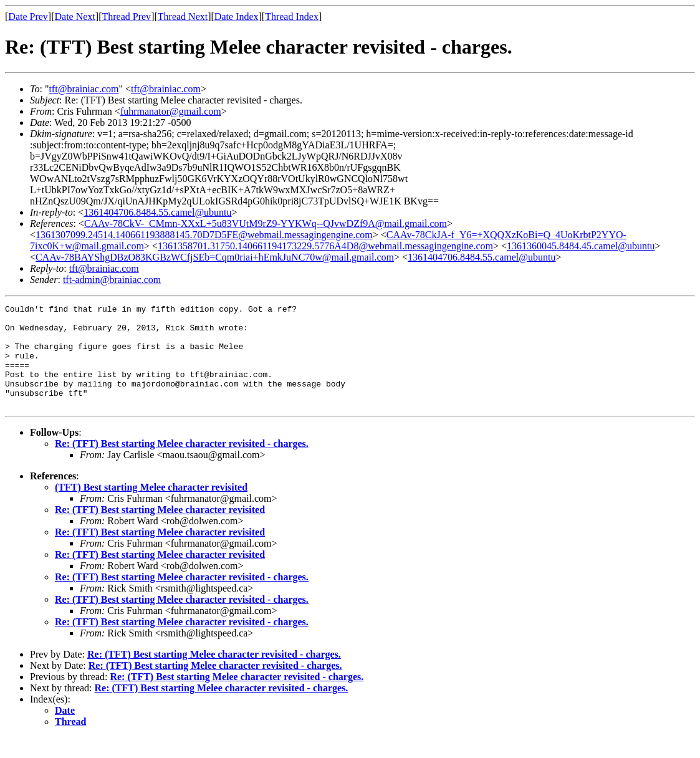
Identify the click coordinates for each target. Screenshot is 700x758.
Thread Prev (126, 17)
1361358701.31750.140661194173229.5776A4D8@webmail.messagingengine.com (325, 246)
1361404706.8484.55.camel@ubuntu (157, 212)
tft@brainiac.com (84, 89)
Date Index (237, 17)
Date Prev (28, 17)
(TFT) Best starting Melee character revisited (151, 508)
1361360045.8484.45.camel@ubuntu (581, 246)
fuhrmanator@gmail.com (171, 111)
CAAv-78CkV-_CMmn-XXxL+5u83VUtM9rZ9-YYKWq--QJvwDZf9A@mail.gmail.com (266, 223)
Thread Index (292, 17)
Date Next (75, 17)
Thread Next (183, 17)
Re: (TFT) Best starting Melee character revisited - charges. (182, 464)
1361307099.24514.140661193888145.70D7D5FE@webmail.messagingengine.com (204, 235)
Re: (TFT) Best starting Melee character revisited (160, 530)
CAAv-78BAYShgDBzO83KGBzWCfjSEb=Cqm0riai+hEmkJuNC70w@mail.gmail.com (215, 257)
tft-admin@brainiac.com (112, 280)
